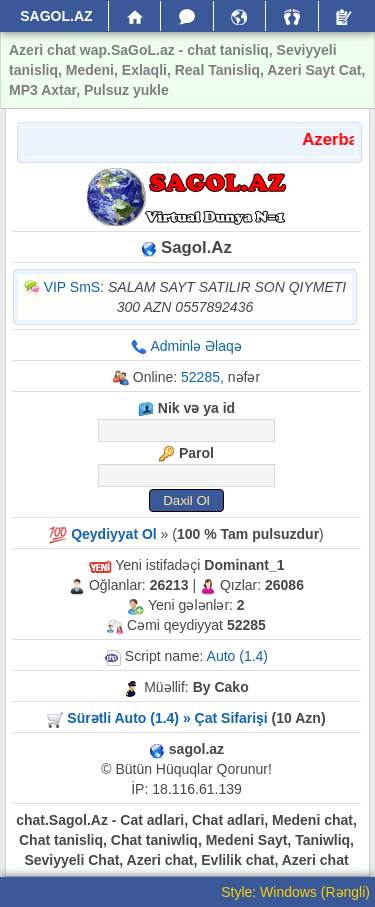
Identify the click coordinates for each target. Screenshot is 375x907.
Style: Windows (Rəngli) (295, 892)
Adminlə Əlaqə (195, 346)
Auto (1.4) (237, 656)
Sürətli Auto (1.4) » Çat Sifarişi (167, 718)
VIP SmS (72, 287)
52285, (202, 377)
